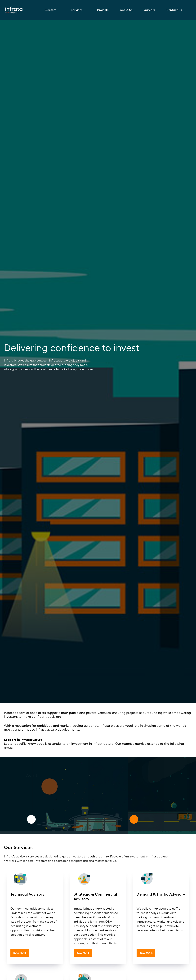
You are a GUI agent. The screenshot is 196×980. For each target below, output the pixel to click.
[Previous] (31, 819)
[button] (52, 10)
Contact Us (174, 10)
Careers (149, 10)
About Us (126, 10)
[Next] (134, 819)
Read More (20, 953)
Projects (103, 10)
